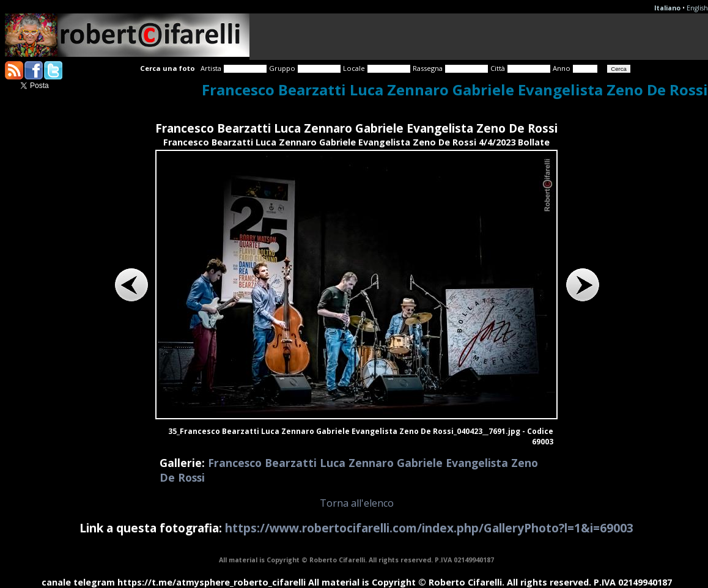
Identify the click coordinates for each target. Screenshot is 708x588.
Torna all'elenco (357, 503)
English (697, 8)
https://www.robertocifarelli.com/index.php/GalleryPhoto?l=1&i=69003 (429, 528)
